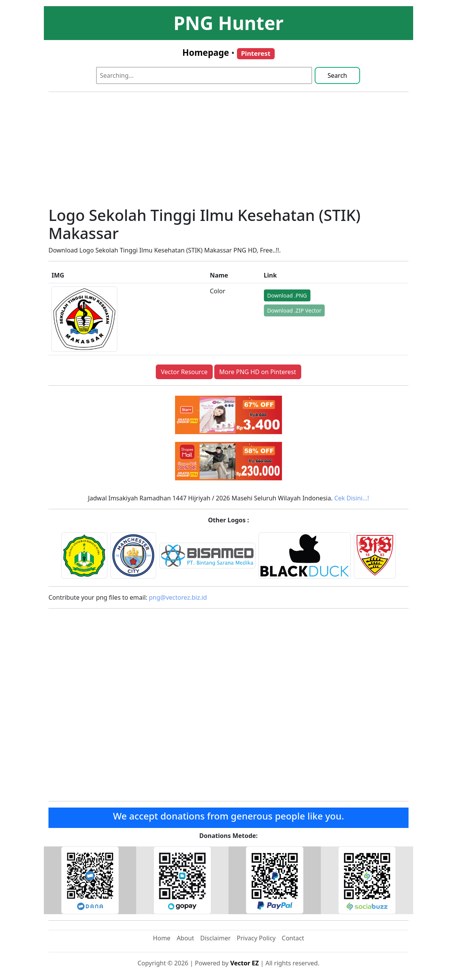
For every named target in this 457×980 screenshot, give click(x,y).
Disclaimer (216, 938)
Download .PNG (287, 295)
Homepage (206, 53)
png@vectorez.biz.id (178, 597)
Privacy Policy (256, 938)
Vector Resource (184, 372)
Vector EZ (244, 963)
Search (338, 75)
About (185, 938)
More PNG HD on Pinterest (258, 372)
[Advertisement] (228, 152)
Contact (293, 938)
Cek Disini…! (352, 498)
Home (162, 938)
